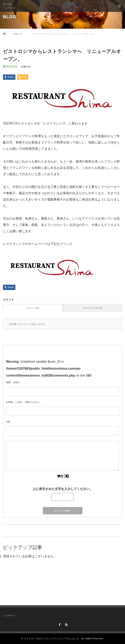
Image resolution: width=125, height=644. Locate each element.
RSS (66, 624)
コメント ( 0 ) (33, 308)
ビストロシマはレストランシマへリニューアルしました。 (53, 639)
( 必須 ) (13, 382)
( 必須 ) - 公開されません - (24, 402)
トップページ (9, 616)
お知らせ (26, 67)
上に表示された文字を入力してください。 (63, 489)
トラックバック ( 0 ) (92, 308)
